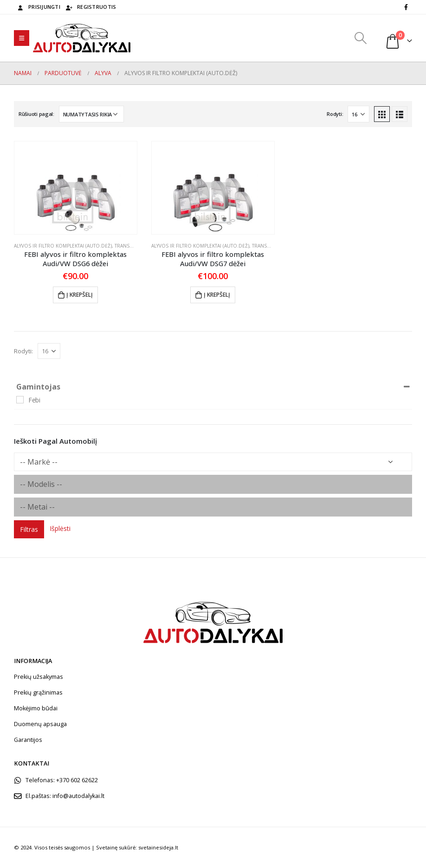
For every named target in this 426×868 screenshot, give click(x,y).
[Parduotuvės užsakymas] (91, 114)
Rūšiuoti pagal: (36, 114)
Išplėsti (60, 528)
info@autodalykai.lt (78, 796)
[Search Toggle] (360, 38)
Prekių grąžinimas (38, 692)
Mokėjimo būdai (36, 708)
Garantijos (28, 740)
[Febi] (20, 400)
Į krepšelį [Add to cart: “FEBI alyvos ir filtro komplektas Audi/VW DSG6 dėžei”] (80, 295)
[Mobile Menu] (22, 38)
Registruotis (90, 7)
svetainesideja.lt (158, 847)
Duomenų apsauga (40, 724)
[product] (76, 188)
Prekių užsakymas (39, 677)
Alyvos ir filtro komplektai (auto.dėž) (63, 246)
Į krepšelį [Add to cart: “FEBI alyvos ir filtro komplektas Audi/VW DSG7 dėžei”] (217, 295)
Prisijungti (38, 7)
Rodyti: (335, 114)
